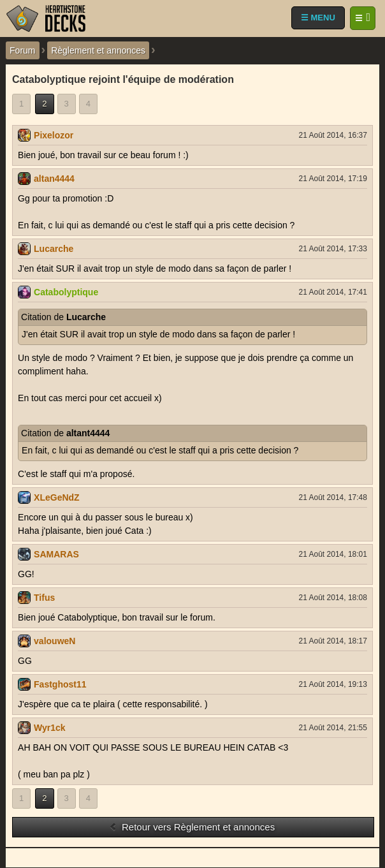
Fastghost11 (60, 684)
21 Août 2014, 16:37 (333, 135)
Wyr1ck (50, 728)
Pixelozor (54, 135)
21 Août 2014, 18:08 (333, 598)
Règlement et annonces (98, 50)
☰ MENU (318, 18)
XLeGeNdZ (57, 497)
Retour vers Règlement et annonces (192, 827)
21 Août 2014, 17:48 (333, 497)
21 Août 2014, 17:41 (333, 292)
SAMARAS (56, 554)
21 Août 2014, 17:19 (333, 179)
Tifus (44, 598)
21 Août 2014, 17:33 (333, 249)
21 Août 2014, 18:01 (333, 554)
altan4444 (54, 179)
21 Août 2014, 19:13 (333, 684)
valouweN (54, 641)
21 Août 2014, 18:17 (333, 641)
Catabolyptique (66, 292)
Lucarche (54, 249)
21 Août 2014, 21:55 (333, 728)
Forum (22, 50)
